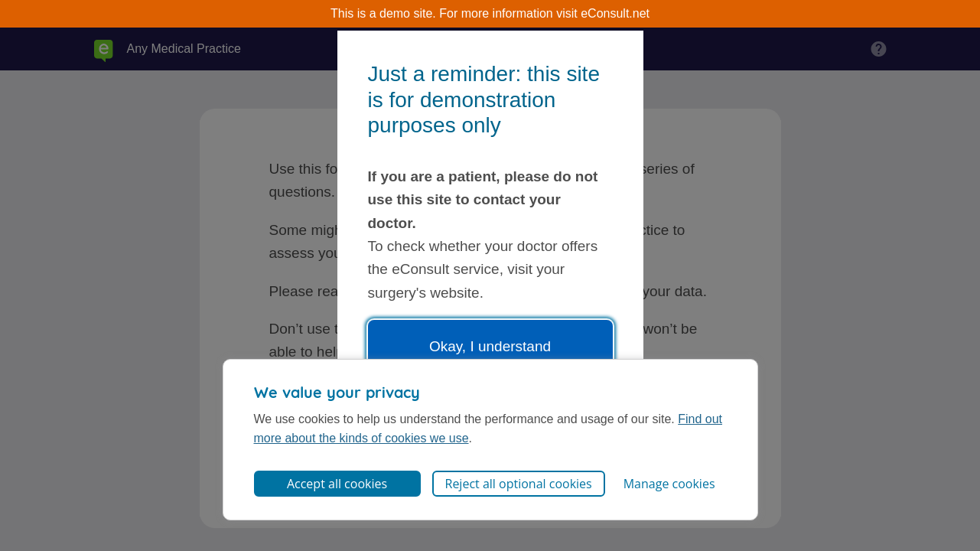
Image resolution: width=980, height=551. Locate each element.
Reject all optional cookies (519, 484)
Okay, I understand (490, 346)
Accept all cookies (337, 484)
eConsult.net (615, 13)
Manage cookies (669, 484)
